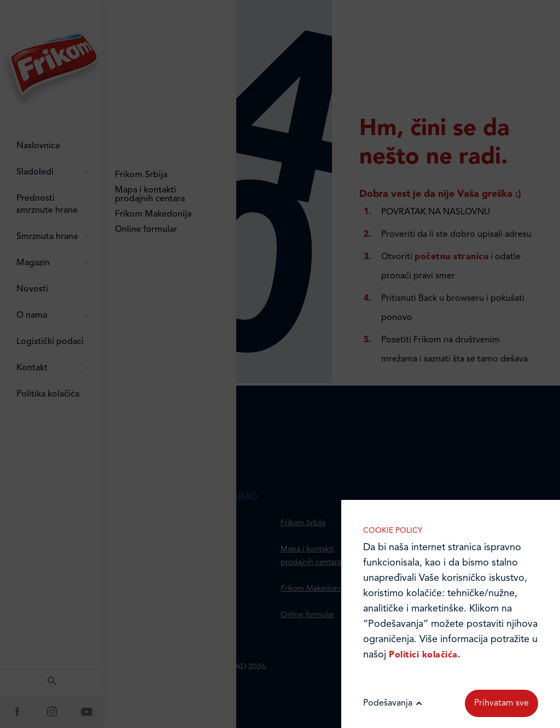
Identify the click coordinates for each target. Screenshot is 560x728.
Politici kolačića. (425, 655)
